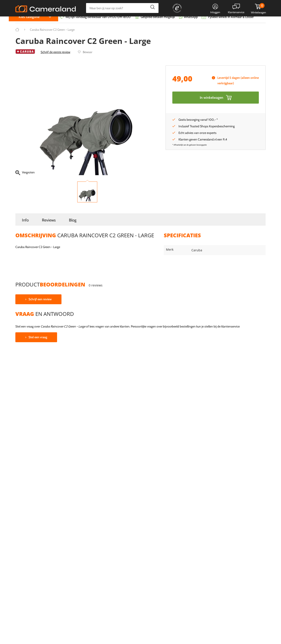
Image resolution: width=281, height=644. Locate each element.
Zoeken (151, 8)
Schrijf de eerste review (55, 58)
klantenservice (231, 333)
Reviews (49, 226)
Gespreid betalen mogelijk (158, 23)
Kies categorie (29, 23)
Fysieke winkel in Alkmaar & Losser (231, 23)
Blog (73, 226)
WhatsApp (190, 23)
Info (25, 226)
